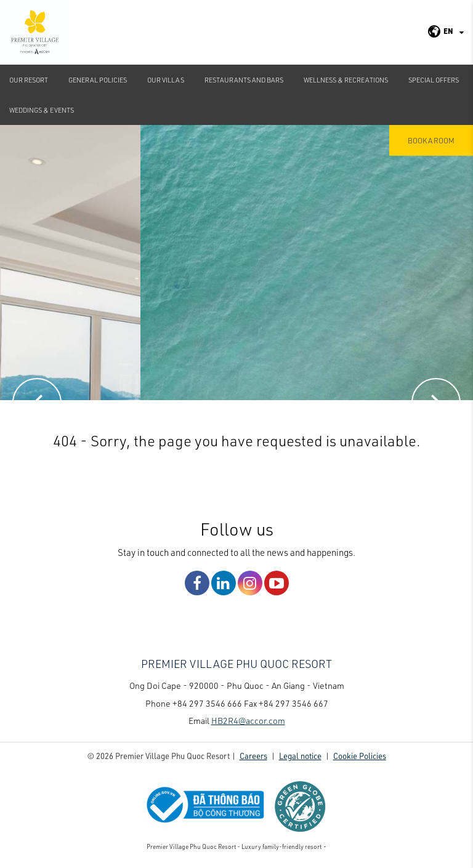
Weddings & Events (42, 110)
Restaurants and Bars (244, 80)
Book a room (431, 140)
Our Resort (29, 80)
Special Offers (434, 80)
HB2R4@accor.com (248, 721)
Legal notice (300, 756)
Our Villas (166, 80)
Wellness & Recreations (346, 80)
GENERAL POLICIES (98, 80)
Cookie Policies (360, 756)
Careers (253, 756)
